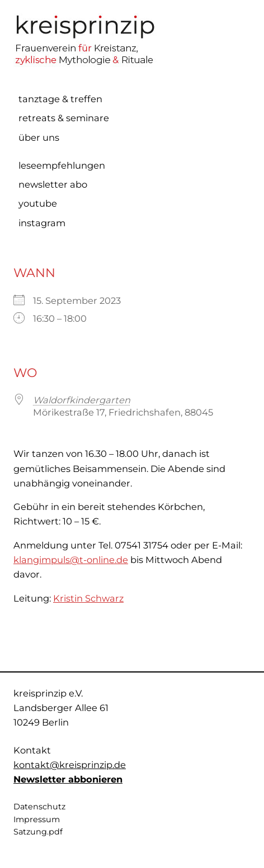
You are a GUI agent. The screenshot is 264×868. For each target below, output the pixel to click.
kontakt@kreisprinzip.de (70, 765)
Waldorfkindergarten (82, 400)
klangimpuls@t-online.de (71, 560)
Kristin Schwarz (88, 598)
